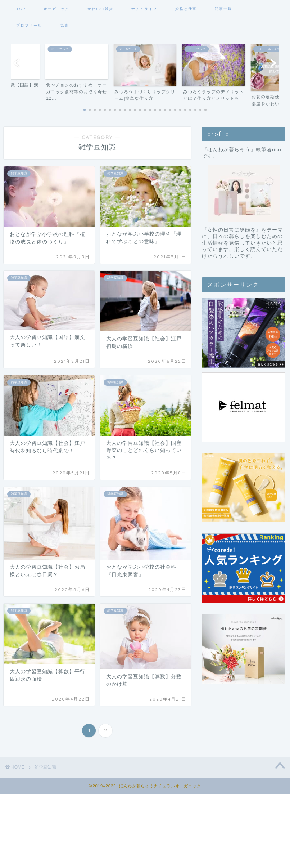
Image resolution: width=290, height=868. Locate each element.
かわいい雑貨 (100, 9)
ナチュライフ (144, 9)
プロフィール (29, 25)
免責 (64, 25)
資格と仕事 (186, 9)
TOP (21, 9)
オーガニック (56, 9)
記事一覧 (223, 9)
